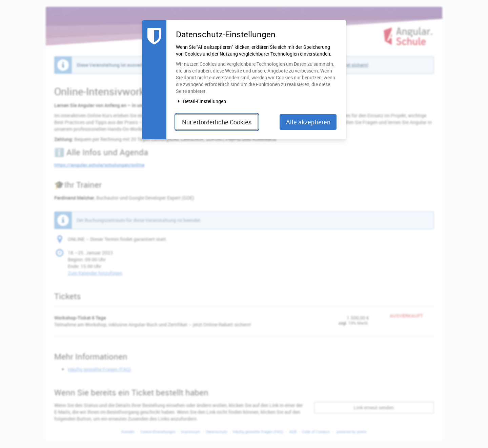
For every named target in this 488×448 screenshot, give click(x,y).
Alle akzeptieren (308, 122)
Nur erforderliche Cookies (217, 122)
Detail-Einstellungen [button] (201, 101)
